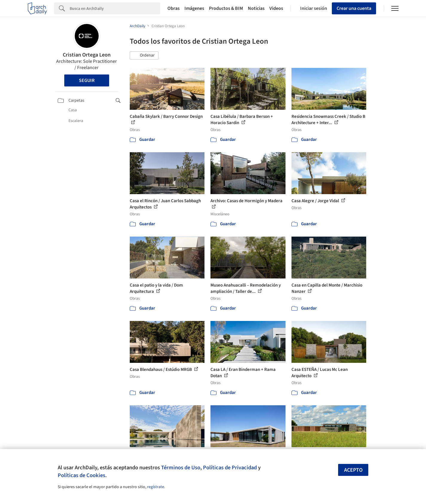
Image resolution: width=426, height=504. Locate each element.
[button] (144, 56)
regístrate (156, 487)
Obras (174, 8)
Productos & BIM (226, 8)
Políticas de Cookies (81, 475)
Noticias (256, 8)
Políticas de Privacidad (230, 468)
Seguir (87, 80)
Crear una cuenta (354, 8)
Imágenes (194, 8)
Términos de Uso (181, 468)
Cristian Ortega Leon (87, 55)
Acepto (353, 470)
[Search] (115, 8)
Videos (276, 8)
